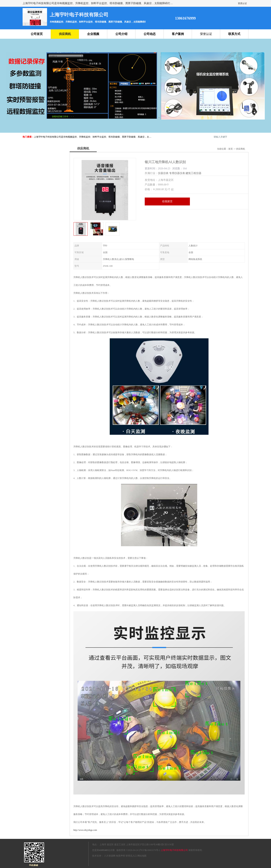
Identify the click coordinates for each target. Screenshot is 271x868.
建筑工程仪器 (193, 173)
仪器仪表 (163, 173)
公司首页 (37, 34)
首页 (231, 149)
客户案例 (178, 34)
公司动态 (150, 34)
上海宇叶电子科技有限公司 (174, 850)
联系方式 (234, 34)
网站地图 (142, 856)
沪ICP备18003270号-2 (150, 850)
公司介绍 (121, 34)
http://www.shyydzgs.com (85, 830)
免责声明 (120, 856)
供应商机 (65, 34)
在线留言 (167, 201)
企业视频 (93, 34)
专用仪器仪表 (177, 173)
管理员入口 (131, 856)
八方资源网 (110, 856)
